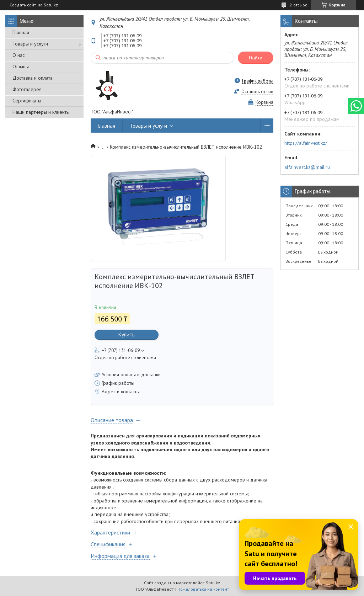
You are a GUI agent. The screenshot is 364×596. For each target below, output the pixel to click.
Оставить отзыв (257, 92)
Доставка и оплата (33, 78)
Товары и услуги (30, 44)
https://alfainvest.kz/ (306, 143)
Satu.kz (213, 583)
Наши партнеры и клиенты (41, 112)
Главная (21, 32)
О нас (18, 55)
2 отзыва (299, 5)
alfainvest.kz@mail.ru (307, 167)
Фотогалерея (27, 89)
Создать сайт (23, 5)
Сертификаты (27, 101)
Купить (127, 334)
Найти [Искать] (256, 58)
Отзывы (21, 66)
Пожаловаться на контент (203, 589)
